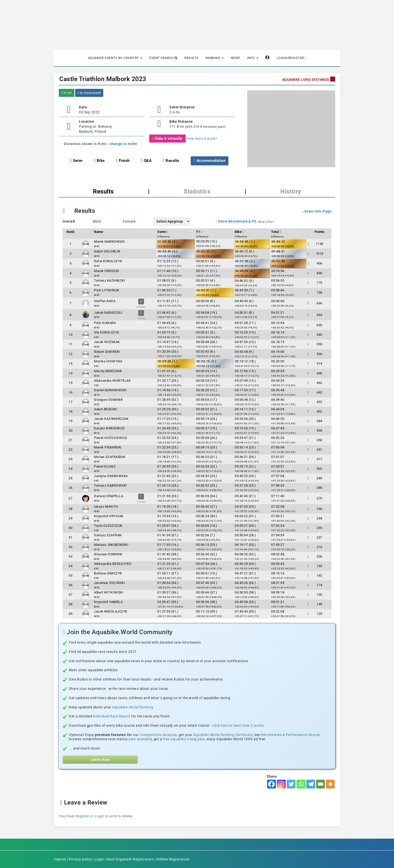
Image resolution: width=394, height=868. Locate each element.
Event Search (163, 58)
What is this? (266, 222)
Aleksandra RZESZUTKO (113, 564)
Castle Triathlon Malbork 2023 (103, 79)
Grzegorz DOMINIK (108, 400)
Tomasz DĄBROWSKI (110, 485)
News (235, 58)
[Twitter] (291, 784)
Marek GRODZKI (107, 271)
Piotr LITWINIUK (107, 290)
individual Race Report (112, 716)
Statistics (197, 191)
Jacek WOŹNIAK (107, 342)
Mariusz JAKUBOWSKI (111, 545)
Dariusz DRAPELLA (109, 496)
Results (191, 58)
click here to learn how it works (238, 725)
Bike (99, 161)
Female (129, 221)
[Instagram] (281, 784)
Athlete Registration (173, 859)
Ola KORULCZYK (107, 332)
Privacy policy (80, 859)
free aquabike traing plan (184, 739)
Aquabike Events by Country (115, 58)
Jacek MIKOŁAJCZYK (111, 611)
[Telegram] (311, 784)
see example (140, 739)
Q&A (146, 161)
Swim (76, 161)
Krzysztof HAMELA (108, 602)
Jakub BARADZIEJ (108, 313)
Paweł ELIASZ (105, 466)
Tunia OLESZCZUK (108, 526)
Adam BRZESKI (106, 409)
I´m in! (67, 93)
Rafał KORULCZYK (108, 261)
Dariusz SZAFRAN (108, 535)
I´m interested (89, 93)
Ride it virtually (167, 139)
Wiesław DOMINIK (108, 554)
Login (100, 816)
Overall (69, 221)
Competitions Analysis (158, 735)
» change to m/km (122, 144)
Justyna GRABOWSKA (111, 476)
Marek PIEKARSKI (108, 447)
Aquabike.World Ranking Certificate (223, 735)
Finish (123, 161)
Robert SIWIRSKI (107, 352)
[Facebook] (272, 784)
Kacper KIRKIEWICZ (109, 428)
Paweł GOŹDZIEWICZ (111, 438)
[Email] (321, 784)
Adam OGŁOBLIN (107, 251)
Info (253, 58)
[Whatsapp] (301, 784)
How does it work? (202, 139)
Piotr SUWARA (105, 323)
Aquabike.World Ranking (133, 707)
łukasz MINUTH (106, 507)
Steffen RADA (105, 301)
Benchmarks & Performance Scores (290, 735)
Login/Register (291, 58)
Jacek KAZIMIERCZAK (111, 419)
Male (97, 221)
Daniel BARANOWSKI (110, 390)
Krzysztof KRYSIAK (109, 516)
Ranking (215, 58)
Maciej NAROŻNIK (108, 371)
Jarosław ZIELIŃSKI (109, 583)
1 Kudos (141, 318)
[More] (330, 784)
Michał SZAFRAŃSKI (110, 457)
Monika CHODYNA (108, 361)
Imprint (60, 859)
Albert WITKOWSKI (109, 592)
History (291, 191)
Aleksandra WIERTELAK (112, 381)
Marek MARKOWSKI (109, 242)
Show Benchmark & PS (236, 221)
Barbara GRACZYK (108, 573)
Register (83, 816)
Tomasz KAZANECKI (110, 280)
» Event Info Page (317, 211)
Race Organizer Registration (130, 859)
